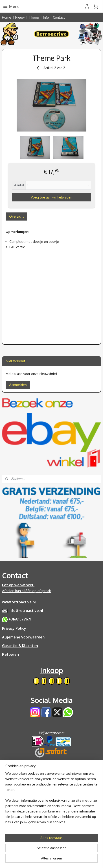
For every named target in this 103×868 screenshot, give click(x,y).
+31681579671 (20, 619)
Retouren (10, 654)
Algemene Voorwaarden (23, 637)
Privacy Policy (14, 628)
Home (7, 17)
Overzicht (16, 216)
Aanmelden (18, 385)
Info (46, 17)
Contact (59, 17)
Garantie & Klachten (20, 646)
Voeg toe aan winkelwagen (51, 197)
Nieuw (20, 17)
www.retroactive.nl (19, 602)
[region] (51, 800)
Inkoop (34, 17)
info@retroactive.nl (26, 611)
